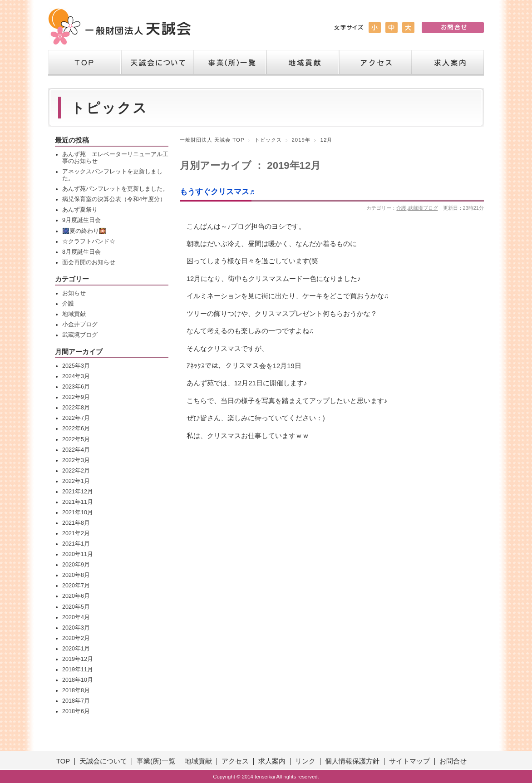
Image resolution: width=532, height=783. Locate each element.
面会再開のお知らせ (89, 262)
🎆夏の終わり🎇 (84, 231)
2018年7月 (76, 701)
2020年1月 (76, 649)
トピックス (268, 140)
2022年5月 (76, 439)
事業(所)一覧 (156, 761)
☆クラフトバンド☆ (89, 241)
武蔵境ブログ (423, 208)
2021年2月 (76, 533)
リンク (305, 761)
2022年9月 (76, 397)
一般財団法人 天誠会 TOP (212, 140)
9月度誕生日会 (81, 220)
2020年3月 (76, 628)
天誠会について (157, 63)
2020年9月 (76, 565)
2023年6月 (76, 387)
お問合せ (453, 761)
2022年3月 (76, 460)
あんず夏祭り (80, 210)
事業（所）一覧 (230, 63)
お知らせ (74, 293)
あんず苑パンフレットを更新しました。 (115, 189)
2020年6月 (76, 596)
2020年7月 (76, 586)
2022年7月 (76, 418)
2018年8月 (76, 690)
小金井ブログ (80, 325)
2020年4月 (76, 617)
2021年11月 (78, 502)
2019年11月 (78, 670)
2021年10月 (78, 512)
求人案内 (448, 63)
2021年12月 (78, 492)
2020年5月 (76, 607)
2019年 (301, 140)
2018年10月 (78, 680)
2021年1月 (76, 544)
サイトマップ (409, 761)
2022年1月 (76, 481)
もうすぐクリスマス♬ (217, 192)
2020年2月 (76, 638)
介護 (401, 208)
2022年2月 (76, 471)
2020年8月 (76, 575)
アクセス (375, 63)
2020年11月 (78, 554)
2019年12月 (78, 659)
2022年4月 (76, 450)
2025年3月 (76, 366)
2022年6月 (76, 428)
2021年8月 (76, 523)
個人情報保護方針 (352, 761)
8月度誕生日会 (81, 252)
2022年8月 (76, 408)
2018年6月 (76, 711)
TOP (84, 63)
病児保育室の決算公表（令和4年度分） (114, 199)
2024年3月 (76, 376)
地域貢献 (302, 63)
